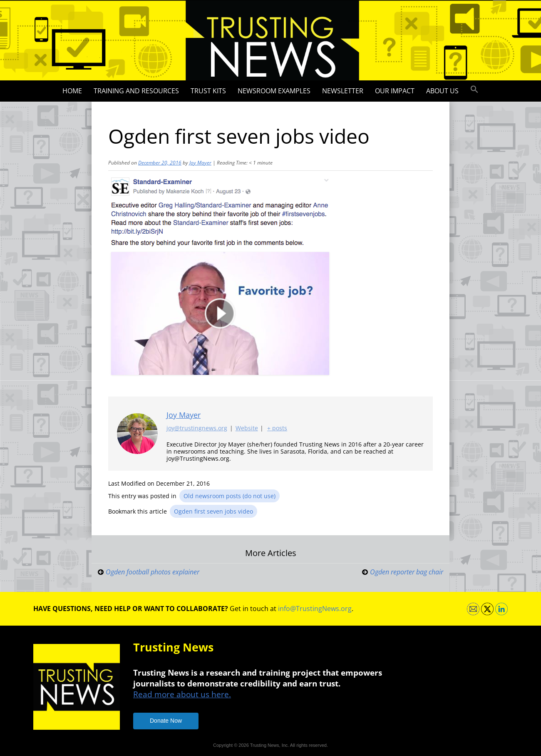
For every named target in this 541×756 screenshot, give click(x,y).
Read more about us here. (182, 694)
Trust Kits (208, 91)
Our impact (395, 91)
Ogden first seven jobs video (213, 511)
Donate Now (166, 721)
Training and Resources (136, 91)
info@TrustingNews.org (315, 609)
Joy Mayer (200, 163)
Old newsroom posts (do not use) (230, 496)
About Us (442, 91)
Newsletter (343, 91)
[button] (474, 90)
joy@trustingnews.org (197, 428)
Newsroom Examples (274, 91)
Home (72, 91)
